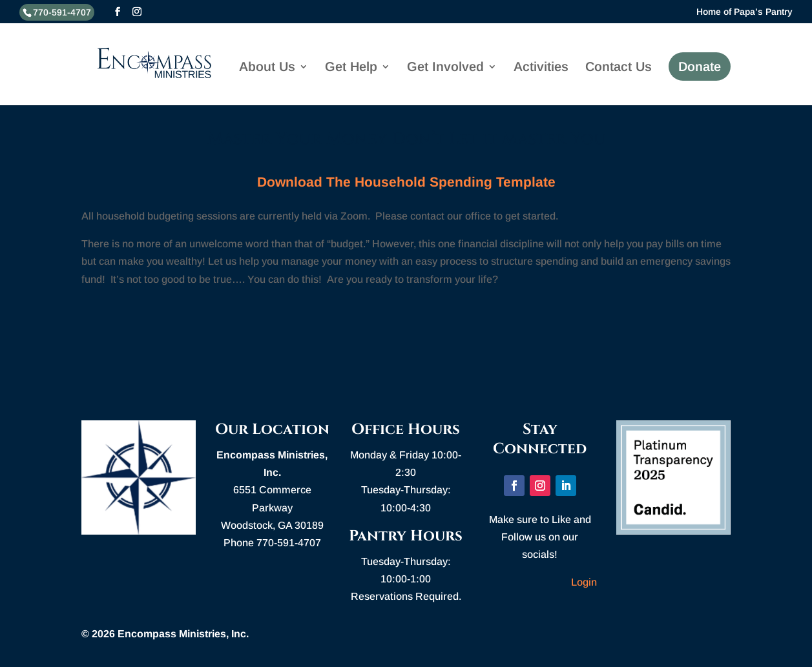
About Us (267, 69)
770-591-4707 (62, 12)
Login (584, 582)
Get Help (351, 69)
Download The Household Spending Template (406, 182)
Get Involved (445, 69)
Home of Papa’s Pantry (744, 12)
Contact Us (619, 69)
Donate (700, 68)
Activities (541, 69)
